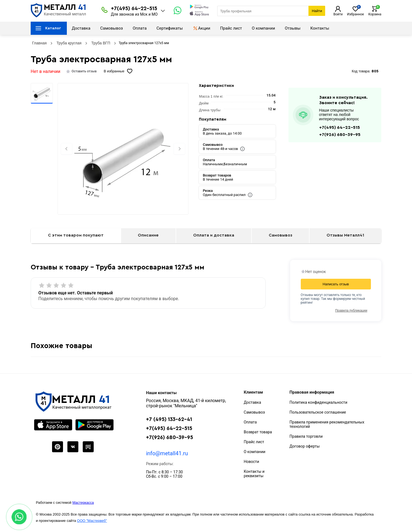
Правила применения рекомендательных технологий (327, 424)
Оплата (140, 28)
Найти (317, 11)
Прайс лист (231, 28)
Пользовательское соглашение (318, 412)
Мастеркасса (83, 503)
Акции (201, 28)
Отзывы (293, 28)
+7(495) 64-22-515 (134, 9)
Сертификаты (170, 28)
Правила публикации (351, 311)
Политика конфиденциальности (318, 402)
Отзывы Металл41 (345, 235)
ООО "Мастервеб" (92, 521)
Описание (148, 235)
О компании (263, 28)
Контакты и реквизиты (254, 474)
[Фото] (123, 158)
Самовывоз (112, 28)
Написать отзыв (336, 284)
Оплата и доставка (214, 235)
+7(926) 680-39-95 (340, 135)
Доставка (81, 28)
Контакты (320, 28)
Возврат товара (258, 432)
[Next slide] (179, 149)
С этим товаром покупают (76, 235)
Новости (251, 462)
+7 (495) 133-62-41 (169, 419)
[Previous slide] (67, 149)
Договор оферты (305, 446)
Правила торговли (306, 436)
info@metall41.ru (167, 453)
